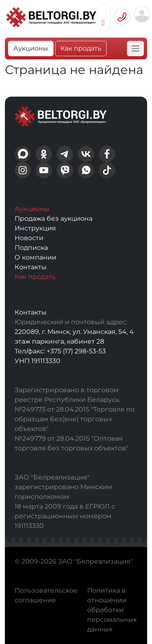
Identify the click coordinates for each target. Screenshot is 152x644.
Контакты (31, 267)
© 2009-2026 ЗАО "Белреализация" (74, 561)
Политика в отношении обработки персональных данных (112, 610)
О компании (35, 257)
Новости (29, 238)
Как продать (81, 48)
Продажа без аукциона (54, 219)
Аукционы (31, 48)
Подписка (31, 248)
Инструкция (35, 228)
